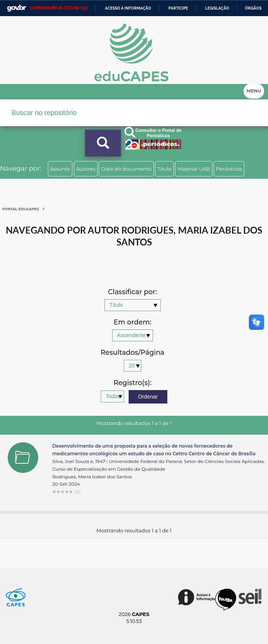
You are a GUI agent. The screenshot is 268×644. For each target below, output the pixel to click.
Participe (178, 8)
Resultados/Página (133, 353)
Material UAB (194, 169)
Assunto (60, 169)
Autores (86, 169)
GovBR (16, 8)
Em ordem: (132, 322)
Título (164, 169)
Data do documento (126, 169)
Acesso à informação (128, 8)
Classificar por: (132, 292)
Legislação (217, 8)
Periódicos (229, 169)
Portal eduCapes (21, 209)
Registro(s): (132, 383)
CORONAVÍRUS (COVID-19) (59, 8)
